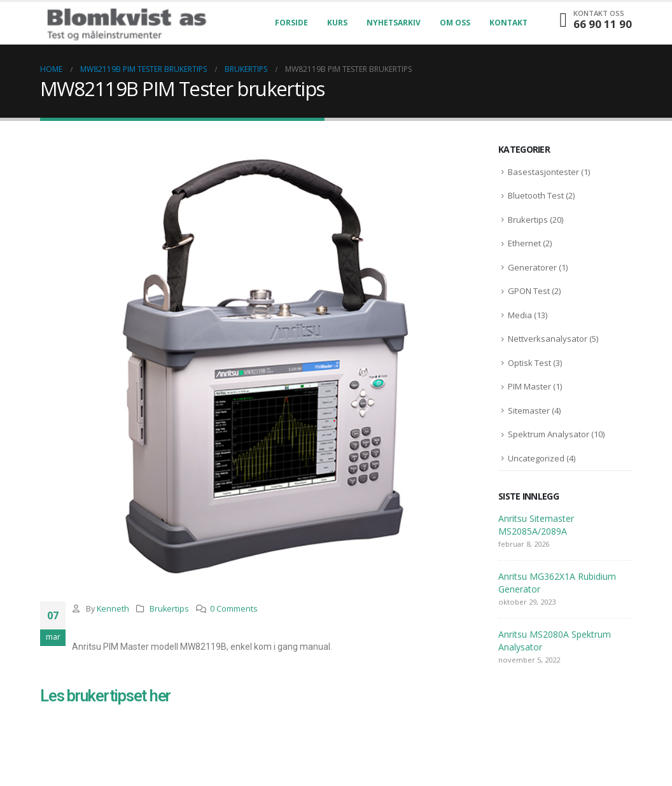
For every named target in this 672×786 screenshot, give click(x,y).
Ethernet (524, 243)
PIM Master (529, 386)
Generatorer (532, 267)
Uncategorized (536, 458)
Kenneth (113, 609)
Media (520, 315)
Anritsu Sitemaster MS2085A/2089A (536, 525)
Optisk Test (529, 363)
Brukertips (169, 609)
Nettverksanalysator (548, 339)
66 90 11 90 (603, 24)
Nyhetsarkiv (394, 23)
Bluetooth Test (536, 195)
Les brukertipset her (105, 696)
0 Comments (234, 609)
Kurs (337, 23)
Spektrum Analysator (549, 434)
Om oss (455, 23)
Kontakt (508, 23)
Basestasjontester (543, 172)
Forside (291, 23)
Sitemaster (529, 411)
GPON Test (529, 291)
